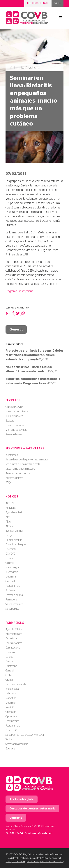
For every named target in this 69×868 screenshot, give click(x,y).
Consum (10, 652)
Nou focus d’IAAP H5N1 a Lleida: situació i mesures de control (31, 369)
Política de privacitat (30, 858)
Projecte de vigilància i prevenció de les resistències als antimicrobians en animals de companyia (34, 355)
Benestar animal (14, 531)
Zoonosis (10, 749)
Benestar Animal (14, 643)
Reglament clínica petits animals (23, 464)
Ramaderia (11, 600)
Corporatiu (11, 549)
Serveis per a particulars (25, 448)
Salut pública (12, 609)
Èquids (9, 558)
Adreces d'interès (14, 478)
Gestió (9, 675)
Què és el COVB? (14, 407)
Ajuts (8, 522)
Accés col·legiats (22, 799)
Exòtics (9, 662)
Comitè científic (14, 540)
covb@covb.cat (42, 833)
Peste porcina (13, 721)
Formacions (15, 623)
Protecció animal (14, 595)
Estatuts (10, 421)
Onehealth (11, 581)
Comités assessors (15, 425)
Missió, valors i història (17, 412)
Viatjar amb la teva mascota (21, 469)
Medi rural (11, 577)
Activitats (10, 508)
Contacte (16, 818)
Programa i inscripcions (19, 291)
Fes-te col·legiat (38, 3)
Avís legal (13, 858)
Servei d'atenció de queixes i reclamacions (28, 460)
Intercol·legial (12, 568)
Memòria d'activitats (16, 430)
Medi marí (11, 703)
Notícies (12, 497)
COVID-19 (10, 554)
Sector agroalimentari (17, 744)
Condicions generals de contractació (45, 862)
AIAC (8, 517)
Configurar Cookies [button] (16, 862)
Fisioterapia (11, 666)
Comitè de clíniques (16, 545)
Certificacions (13, 648)
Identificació (12, 455)
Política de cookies (51, 858)
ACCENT (10, 503)
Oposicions (11, 717)
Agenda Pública (14, 629)
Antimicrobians (14, 634)
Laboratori (11, 694)
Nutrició (10, 707)
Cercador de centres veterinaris (32, 809)
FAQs (8, 483)
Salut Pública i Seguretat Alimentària (25, 735)
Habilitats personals (16, 684)
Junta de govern (14, 416)
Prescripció (11, 730)
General (16, 329)
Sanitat (9, 740)
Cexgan (10, 535)
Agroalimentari (14, 513)
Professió (10, 591)
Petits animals (13, 586)
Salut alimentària (14, 604)
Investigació (12, 572)
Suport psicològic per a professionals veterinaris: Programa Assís (33, 381)
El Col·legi (13, 400)
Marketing (11, 698)
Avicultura (11, 639)
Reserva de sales (14, 435)
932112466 (16, 833)
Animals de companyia (18, 473)
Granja (9, 680)
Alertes (9, 526)
